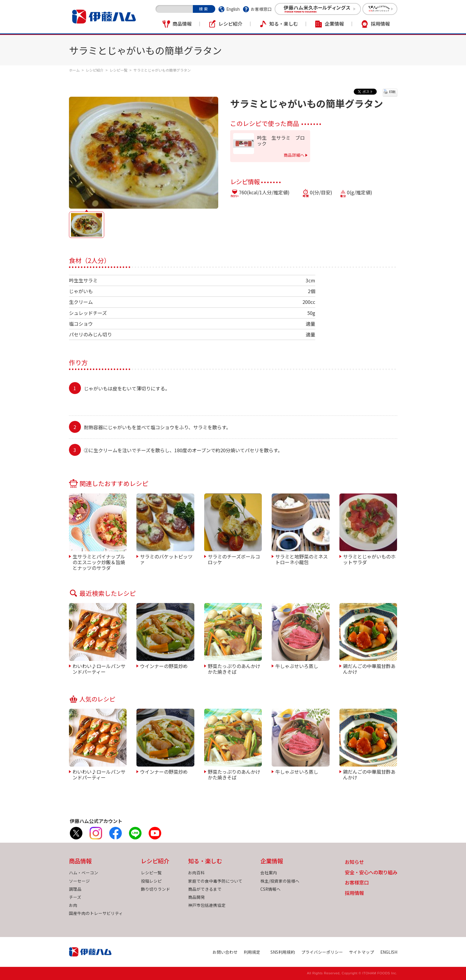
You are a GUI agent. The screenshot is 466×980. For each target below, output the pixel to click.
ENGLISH (389, 952)
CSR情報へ (270, 889)
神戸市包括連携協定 (207, 905)
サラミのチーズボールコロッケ (234, 559)
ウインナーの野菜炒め (164, 666)
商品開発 (196, 897)
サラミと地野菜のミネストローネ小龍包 (302, 559)
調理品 (75, 889)
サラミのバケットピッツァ (166, 559)
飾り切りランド (156, 889)
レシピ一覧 (119, 70)
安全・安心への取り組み (371, 873)
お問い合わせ (225, 952)
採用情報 (380, 24)
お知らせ (354, 862)
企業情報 (334, 24)
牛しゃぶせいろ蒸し (297, 666)
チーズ (75, 897)
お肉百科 (196, 873)
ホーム (74, 70)
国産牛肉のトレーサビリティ (96, 913)
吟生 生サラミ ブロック (281, 141)
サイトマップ (362, 952)
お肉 (73, 905)
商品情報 (182, 24)
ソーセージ (79, 881)
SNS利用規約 (283, 952)
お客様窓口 (261, 9)
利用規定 (252, 952)
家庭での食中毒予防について (215, 881)
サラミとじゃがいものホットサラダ (369, 559)
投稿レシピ (151, 881)
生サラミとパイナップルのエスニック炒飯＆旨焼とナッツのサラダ (99, 562)
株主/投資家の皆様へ (280, 881)
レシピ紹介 (230, 24)
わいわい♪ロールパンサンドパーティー (99, 669)
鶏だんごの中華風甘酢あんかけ (369, 669)
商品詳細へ (294, 155)
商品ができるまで (205, 889)
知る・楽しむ (284, 24)
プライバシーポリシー (322, 952)
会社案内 (269, 873)
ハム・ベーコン (84, 873)
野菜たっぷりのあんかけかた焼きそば (234, 669)
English (233, 9)
